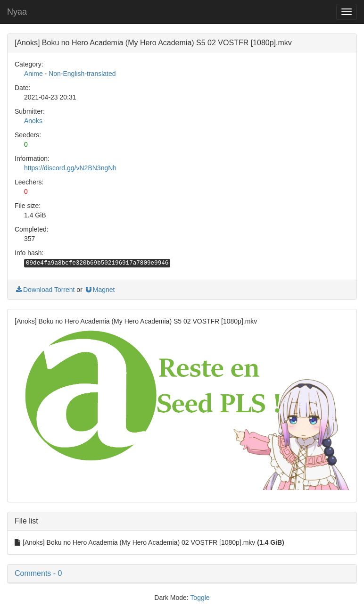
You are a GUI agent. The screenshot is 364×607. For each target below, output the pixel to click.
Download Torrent (45, 290)
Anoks (33, 121)
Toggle (200, 598)
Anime (33, 74)
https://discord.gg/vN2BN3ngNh (70, 168)
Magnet (100, 290)
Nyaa (17, 12)
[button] (182, 574)
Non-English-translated (82, 74)
